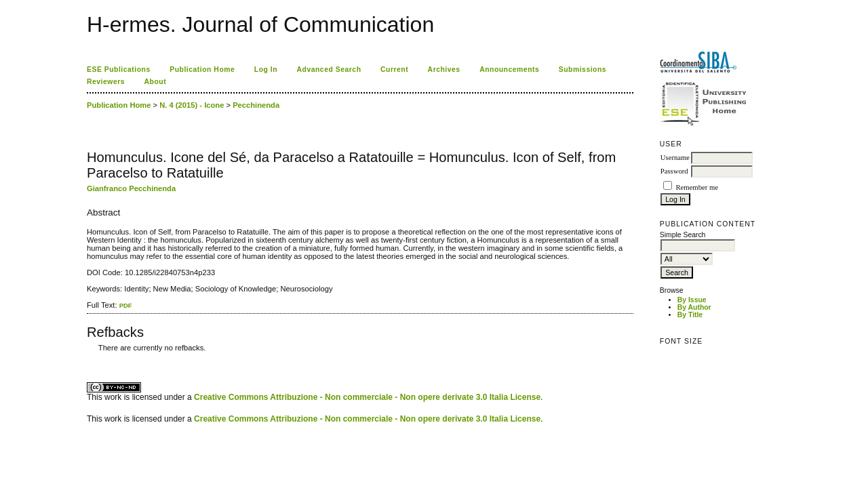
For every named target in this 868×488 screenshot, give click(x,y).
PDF (126, 305)
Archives (444, 69)
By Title (690, 315)
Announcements (509, 69)
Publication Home (202, 69)
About (156, 82)
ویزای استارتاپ (90, 358)
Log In (266, 69)
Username (675, 158)
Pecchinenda (256, 105)
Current (394, 69)
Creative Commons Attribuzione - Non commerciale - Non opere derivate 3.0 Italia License (367, 397)
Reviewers (106, 82)
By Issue (692, 300)
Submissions (583, 69)
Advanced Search (329, 69)
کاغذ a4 (88, 358)
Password (674, 171)
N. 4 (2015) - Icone (192, 105)
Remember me (696, 187)
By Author (694, 307)
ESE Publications (119, 69)
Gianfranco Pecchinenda (131, 188)
